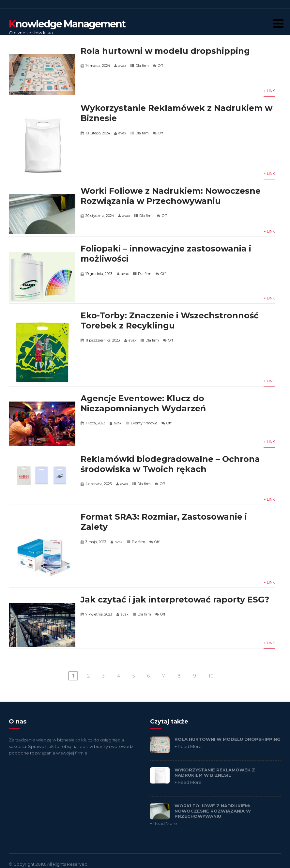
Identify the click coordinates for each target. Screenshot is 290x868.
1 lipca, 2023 (95, 423)
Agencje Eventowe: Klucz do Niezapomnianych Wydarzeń (143, 403)
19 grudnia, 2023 (99, 274)
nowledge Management (67, 24)
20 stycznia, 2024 (100, 216)
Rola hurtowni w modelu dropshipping (165, 51)
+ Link (269, 91)
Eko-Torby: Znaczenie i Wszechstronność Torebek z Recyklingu (170, 320)
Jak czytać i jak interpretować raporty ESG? (175, 600)
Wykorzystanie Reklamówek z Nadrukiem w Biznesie (215, 772)
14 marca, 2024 (98, 66)
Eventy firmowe (144, 423)
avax (122, 66)
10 (211, 676)
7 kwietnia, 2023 (99, 614)
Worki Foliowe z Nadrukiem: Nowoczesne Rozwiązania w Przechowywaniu (171, 196)
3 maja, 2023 (96, 542)
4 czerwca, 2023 (99, 484)
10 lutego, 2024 (98, 133)
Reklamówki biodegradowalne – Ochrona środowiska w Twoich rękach (170, 464)
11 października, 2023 (103, 340)
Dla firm (142, 66)
